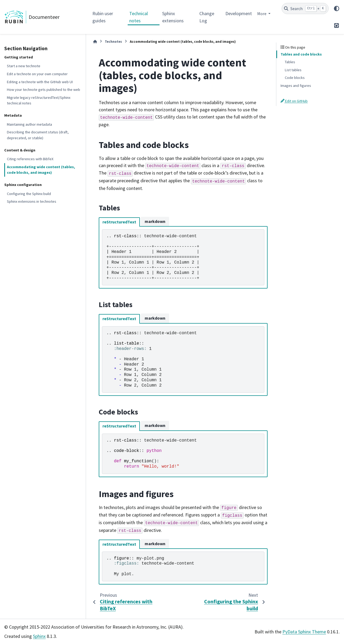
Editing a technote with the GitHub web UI (40, 82)
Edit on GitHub (294, 101)
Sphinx (39, 636)
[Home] (95, 42)
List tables (293, 70)
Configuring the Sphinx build (29, 194)
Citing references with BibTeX (30, 159)
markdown (155, 221)
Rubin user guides (103, 17)
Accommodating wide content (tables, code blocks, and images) (41, 170)
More (262, 14)
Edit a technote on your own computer (37, 74)
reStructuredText (119, 222)
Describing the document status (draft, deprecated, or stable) (38, 135)
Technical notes (139, 17)
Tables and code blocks (301, 54)
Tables (290, 62)
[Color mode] (337, 9)
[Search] (305, 9)
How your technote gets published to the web (44, 90)
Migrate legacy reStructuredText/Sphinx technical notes (39, 100)
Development (239, 13)
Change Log (207, 17)
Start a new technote (24, 66)
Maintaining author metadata (29, 124)
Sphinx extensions (173, 17)
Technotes (113, 41)
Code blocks (295, 78)
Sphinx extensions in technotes (32, 201)
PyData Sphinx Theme (304, 632)
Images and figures (296, 86)
